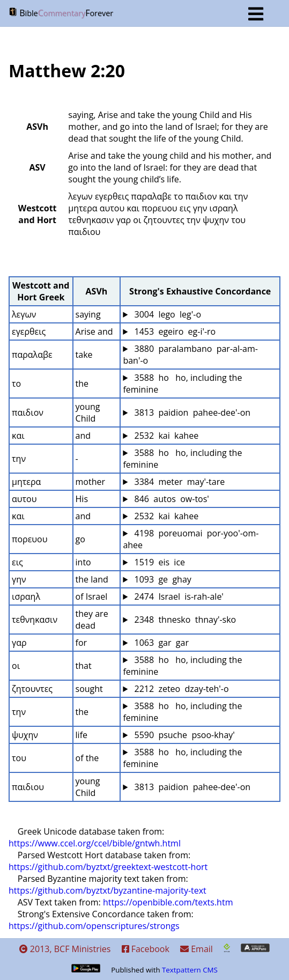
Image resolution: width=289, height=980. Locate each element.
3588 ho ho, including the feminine (183, 384)
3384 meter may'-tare (178, 482)
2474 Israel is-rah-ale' (178, 596)
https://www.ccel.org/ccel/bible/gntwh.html (95, 843)
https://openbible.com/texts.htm (168, 902)
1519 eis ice (158, 562)
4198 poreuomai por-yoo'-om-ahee (191, 539)
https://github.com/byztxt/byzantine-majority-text (108, 890)
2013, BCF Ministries (65, 949)
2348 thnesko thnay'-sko (184, 620)
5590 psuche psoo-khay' (183, 735)
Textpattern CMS (190, 970)
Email (197, 949)
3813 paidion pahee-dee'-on (191, 412)
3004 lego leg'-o (166, 314)
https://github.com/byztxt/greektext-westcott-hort (108, 867)
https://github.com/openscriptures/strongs (94, 926)
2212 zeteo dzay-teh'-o (180, 689)
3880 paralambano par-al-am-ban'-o (190, 355)
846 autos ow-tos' (171, 499)
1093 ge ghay (161, 579)
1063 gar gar (160, 643)
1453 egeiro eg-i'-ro (174, 331)
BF (136, 14)
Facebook (146, 949)
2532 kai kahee (165, 436)
